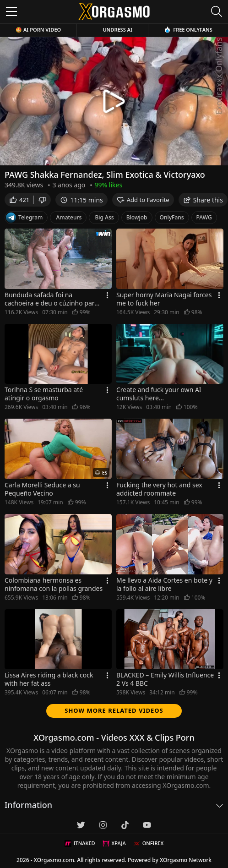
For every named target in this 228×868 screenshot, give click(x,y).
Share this (203, 200)
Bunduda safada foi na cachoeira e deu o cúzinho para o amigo (51, 299)
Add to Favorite (143, 200)
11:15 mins (81, 200)
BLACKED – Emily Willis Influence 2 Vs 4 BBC (165, 679)
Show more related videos (114, 710)
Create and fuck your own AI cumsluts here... (159, 394)
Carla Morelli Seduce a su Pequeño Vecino (42, 489)
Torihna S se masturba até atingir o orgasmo (44, 394)
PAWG (204, 217)
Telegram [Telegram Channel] (24, 218)
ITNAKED (80, 843)
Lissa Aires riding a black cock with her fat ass (49, 679)
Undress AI (117, 30)
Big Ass (104, 217)
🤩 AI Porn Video (38, 30)
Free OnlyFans (188, 30)
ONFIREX (149, 843)
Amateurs (69, 217)
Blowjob (137, 217)
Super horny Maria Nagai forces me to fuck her (164, 299)
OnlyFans (172, 217)
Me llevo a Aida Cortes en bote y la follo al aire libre (164, 584)
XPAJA (114, 843)
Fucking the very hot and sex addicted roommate (159, 489)
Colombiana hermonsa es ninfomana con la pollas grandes (54, 584)
